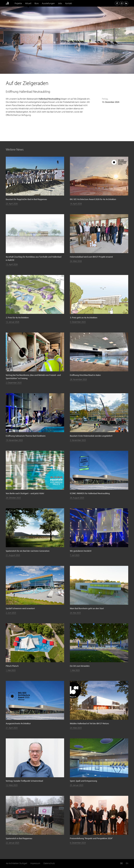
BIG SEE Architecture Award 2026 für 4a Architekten (93, 199)
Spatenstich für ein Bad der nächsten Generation (28, 551)
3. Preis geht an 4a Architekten (84, 318)
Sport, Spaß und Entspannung (83, 781)
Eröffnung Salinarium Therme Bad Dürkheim (26, 436)
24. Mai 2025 (75, 613)
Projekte (18, 3)
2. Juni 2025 (11, 613)
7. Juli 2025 (75, 555)
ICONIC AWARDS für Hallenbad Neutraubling (90, 493)
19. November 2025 (14, 440)
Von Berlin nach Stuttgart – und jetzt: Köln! (25, 493)
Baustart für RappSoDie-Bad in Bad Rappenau (26, 199)
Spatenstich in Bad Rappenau (19, 838)
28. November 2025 (78, 379)
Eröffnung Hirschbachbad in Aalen (85, 375)
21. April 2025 (12, 728)
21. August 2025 (13, 555)
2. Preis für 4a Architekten (17, 318)
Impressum (35, 863)
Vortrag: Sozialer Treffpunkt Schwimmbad (24, 781)
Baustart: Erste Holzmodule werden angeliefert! (91, 436)
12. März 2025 (12, 785)
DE (121, 863)
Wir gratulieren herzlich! (81, 551)
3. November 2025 (78, 440)
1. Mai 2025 (11, 670)
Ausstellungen (48, 3)
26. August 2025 (77, 498)
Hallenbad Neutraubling (49, 99)
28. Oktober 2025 (13, 498)
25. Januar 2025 (77, 785)
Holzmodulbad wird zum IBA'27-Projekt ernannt (91, 257)
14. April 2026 (76, 204)
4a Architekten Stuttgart (17, 863)
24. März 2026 (76, 261)
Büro (37, 3)
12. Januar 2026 (12, 322)
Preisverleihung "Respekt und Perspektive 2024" (91, 838)
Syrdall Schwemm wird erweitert (20, 608)
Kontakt (69, 3)
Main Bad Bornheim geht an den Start (87, 608)
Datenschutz (49, 863)
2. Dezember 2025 (14, 383)
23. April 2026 (12, 204)
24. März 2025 (76, 728)
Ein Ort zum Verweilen (80, 666)
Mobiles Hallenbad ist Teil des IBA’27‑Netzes (89, 723)
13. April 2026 (12, 264)
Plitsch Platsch (12, 666)
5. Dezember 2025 (78, 322)
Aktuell (28, 3)
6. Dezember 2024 (78, 843)
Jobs (60, 3)
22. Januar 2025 (12, 843)
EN (127, 863)
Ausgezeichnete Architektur (18, 723)
